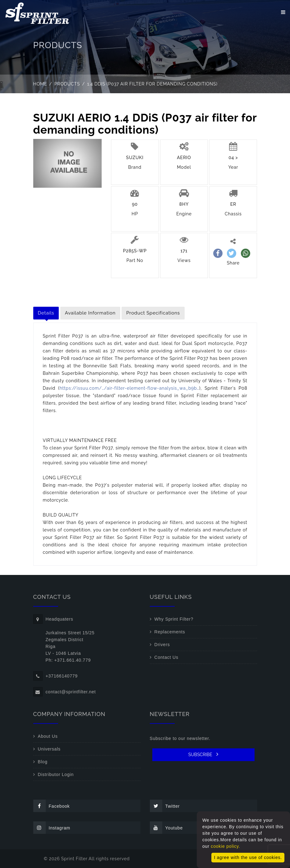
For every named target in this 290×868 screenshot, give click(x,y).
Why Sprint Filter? (174, 619)
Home (40, 84)
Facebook (52, 806)
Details (46, 313)
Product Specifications (153, 313)
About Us (48, 736)
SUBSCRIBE (203, 754)
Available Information (90, 313)
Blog (43, 762)
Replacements (170, 632)
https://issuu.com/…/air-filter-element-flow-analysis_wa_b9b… (129, 388)
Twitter (165, 806)
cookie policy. (225, 846)
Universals (49, 749)
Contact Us (166, 657)
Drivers (162, 645)
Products (67, 84)
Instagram (52, 828)
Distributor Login (56, 774)
